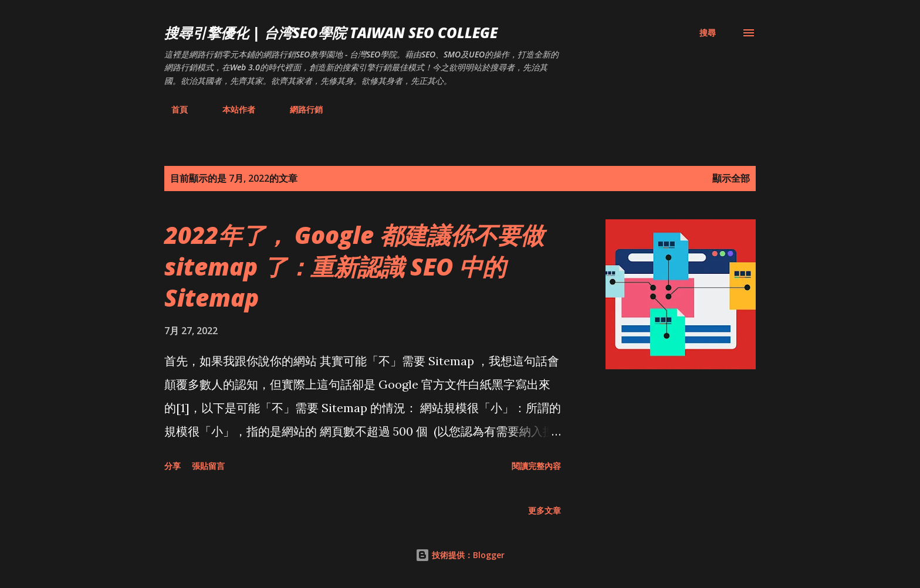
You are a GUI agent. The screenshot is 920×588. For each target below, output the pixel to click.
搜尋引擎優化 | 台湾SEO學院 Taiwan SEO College (331, 33)
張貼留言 (208, 466)
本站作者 (232, 109)
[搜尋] (708, 33)
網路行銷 (299, 109)
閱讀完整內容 (536, 466)
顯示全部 (731, 178)
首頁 (172, 109)
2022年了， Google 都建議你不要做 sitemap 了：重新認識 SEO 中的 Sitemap (354, 266)
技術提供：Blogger (460, 555)
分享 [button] (172, 466)
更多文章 (544, 510)
